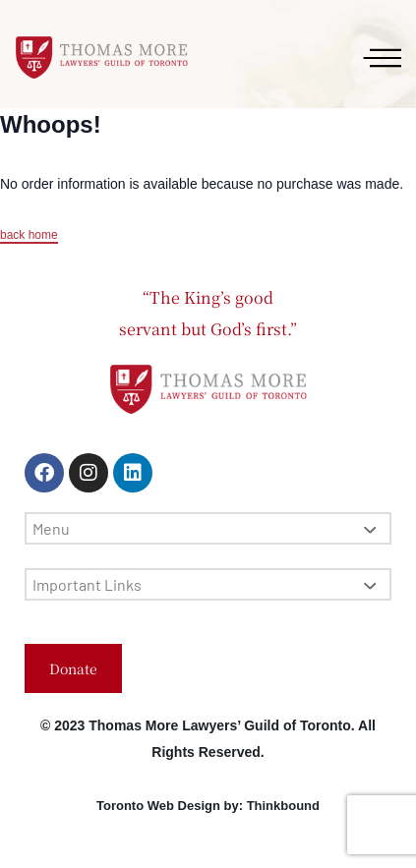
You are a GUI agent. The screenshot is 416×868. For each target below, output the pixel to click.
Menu (204, 528)
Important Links (204, 584)
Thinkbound (283, 806)
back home (29, 235)
